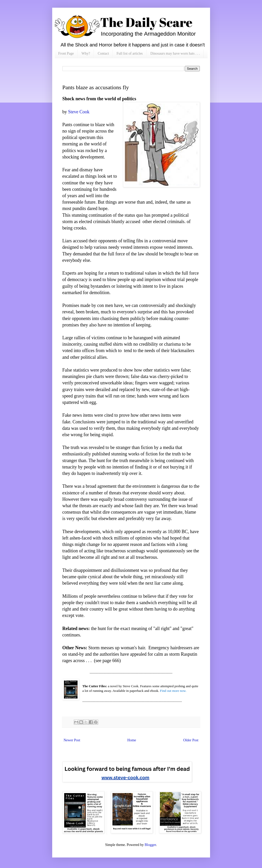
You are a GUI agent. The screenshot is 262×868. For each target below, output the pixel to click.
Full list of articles (130, 53)
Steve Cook (79, 112)
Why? (86, 53)
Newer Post (72, 740)
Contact (103, 53)
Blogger (150, 845)
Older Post (191, 740)
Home (132, 740)
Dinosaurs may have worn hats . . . (175, 53)
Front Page (66, 53)
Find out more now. (173, 691)
